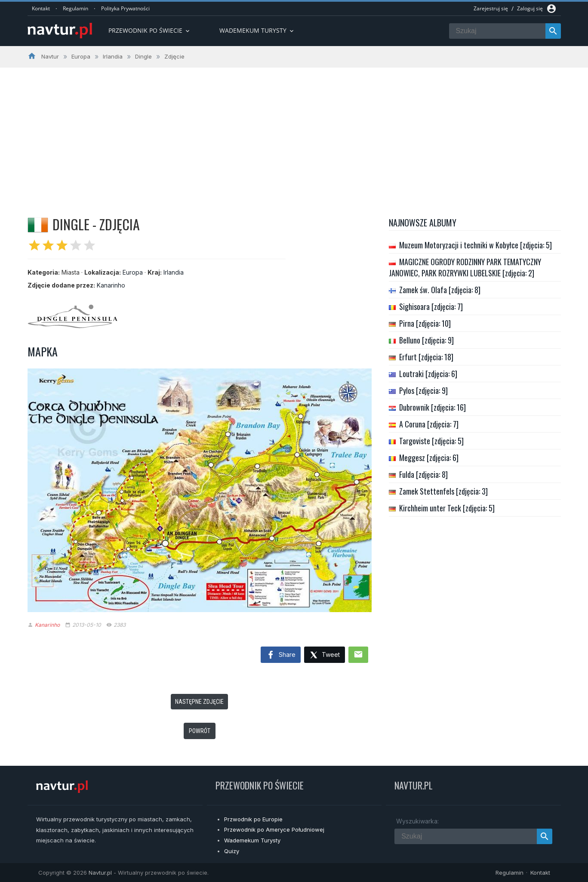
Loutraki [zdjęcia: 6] (428, 374)
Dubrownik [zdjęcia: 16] (433, 407)
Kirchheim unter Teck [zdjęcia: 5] (447, 508)
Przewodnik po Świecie (150, 30)
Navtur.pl (100, 873)
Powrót (200, 731)
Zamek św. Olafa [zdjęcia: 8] (440, 290)
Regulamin (75, 8)
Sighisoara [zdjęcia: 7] (431, 306)
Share (281, 655)
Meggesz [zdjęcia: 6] (429, 458)
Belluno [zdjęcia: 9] (426, 340)
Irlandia (174, 272)
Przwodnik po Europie (253, 819)
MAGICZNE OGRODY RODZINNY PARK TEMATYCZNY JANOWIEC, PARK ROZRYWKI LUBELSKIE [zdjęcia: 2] (465, 267)
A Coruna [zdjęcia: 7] (429, 424)
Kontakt (41, 8)
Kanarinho (111, 285)
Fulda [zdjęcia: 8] (423, 474)
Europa (133, 272)
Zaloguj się (530, 8)
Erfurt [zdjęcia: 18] (426, 357)
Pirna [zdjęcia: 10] (425, 323)
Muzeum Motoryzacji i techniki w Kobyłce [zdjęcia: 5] (476, 245)
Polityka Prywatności (125, 8)
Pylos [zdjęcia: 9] (423, 390)
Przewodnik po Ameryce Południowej (274, 829)
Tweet (325, 655)
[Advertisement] (294, 132)
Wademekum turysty (257, 30)
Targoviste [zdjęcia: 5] (431, 441)
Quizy (232, 851)
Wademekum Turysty (252, 840)
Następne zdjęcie (199, 702)
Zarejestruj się (491, 8)
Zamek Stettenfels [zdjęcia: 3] (443, 491)
